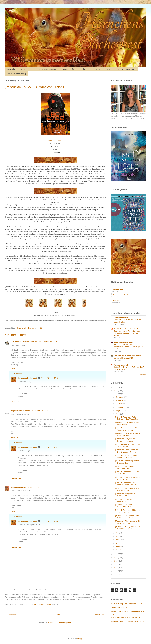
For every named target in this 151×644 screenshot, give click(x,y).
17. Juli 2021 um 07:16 (40, 411)
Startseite (11, 69)
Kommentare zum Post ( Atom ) (60, 623)
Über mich (86, 69)
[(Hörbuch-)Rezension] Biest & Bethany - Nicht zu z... (127, 489)
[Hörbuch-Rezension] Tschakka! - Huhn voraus (127, 445)
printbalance (118, 301)
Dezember (120, 397)
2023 (116, 387)
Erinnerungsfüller (69, 69)
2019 (116, 558)
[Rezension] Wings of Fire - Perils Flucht (126, 495)
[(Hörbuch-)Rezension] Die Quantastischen (125, 467)
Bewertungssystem (104, 69)
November (120, 400)
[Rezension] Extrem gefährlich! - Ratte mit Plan (128, 478)
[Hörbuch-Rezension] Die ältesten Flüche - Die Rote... (127, 484)
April (118, 540)
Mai (117, 536)
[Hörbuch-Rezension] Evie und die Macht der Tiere (127, 473)
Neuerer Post (12, 615)
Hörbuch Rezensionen (47, 69)
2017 (116, 564)
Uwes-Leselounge (19, 487)
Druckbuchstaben (121, 318)
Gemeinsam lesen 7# (119, 608)
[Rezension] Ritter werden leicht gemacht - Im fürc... (127, 522)
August (119, 411)
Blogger (80, 639)
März (118, 543)
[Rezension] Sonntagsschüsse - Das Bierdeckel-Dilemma (127, 451)
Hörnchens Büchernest (27, 378)
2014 (116, 574)
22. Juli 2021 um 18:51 (50, 447)
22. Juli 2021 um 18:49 (50, 378)
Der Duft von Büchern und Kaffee (25, 342)
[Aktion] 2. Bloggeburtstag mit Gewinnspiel (127, 621)
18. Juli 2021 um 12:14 (36, 487)
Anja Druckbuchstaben (21, 411)
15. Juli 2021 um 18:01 (48, 342)
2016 (116, 568)
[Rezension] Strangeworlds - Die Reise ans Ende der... (128, 528)
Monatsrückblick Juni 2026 (123, 358)
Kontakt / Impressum (126, 69)
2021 (116, 394)
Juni (118, 533)
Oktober (119, 404)
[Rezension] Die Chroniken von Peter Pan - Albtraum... (127, 517)
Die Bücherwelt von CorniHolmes (127, 329)
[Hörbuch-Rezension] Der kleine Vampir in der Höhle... (127, 456)
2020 (116, 554)
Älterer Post (100, 615)
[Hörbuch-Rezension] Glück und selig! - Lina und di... (127, 511)
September (120, 407)
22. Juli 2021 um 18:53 (50, 521)
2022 (116, 391)
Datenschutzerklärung (17, 74)
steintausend (118, 289)
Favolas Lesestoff (121, 365)
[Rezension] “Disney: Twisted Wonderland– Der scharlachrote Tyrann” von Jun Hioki (128, 347)
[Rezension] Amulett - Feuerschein (123, 500)
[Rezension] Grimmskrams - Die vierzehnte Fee (127, 434)
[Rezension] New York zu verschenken (126, 617)
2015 (116, 571)
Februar (119, 546)
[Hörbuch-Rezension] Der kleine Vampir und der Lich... (127, 429)
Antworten (15, 368)
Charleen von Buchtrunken (124, 295)
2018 (116, 561)
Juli (117, 414)
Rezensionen (27, 69)
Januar (119, 550)
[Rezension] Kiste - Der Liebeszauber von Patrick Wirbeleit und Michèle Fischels (127, 333)
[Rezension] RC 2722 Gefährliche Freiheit (124, 506)
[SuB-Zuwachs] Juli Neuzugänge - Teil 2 (126, 604)
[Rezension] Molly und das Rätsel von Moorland (125, 440)
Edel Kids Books (55, 140)
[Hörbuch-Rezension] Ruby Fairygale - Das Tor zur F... (126, 418)
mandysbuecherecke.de (124, 342)
